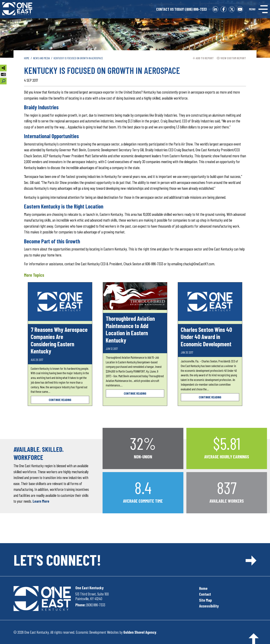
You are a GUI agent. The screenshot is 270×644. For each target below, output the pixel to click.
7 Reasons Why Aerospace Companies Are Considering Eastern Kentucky (59, 340)
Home (203, 588)
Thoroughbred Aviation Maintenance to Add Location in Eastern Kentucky (130, 329)
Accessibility (209, 606)
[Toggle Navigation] (258, 9)
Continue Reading (60, 400)
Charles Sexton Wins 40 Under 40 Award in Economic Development (206, 337)
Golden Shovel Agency (140, 632)
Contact (205, 594)
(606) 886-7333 (181, 9)
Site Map (205, 600)
